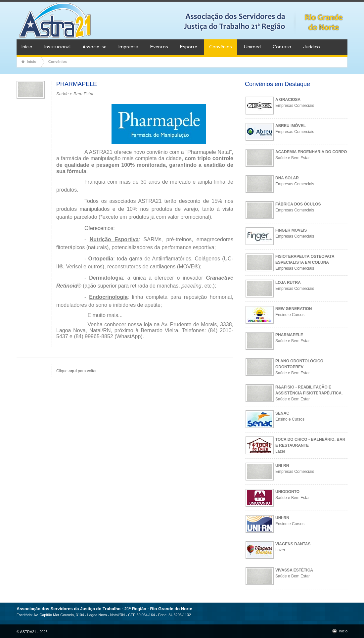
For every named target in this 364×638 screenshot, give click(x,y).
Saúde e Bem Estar (293, 158)
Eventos (159, 47)
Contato (282, 47)
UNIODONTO (287, 492)
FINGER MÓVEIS (291, 230)
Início (27, 47)
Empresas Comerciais (295, 106)
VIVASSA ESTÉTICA (294, 570)
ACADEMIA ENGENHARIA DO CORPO (311, 152)
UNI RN (282, 466)
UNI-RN (282, 518)
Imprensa (128, 47)
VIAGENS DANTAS (293, 544)
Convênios (221, 47)
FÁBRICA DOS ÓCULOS (298, 204)
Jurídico (312, 47)
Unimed (252, 47)
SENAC (282, 413)
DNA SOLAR (287, 178)
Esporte (189, 47)
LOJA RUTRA (288, 283)
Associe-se (94, 47)
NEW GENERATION (294, 309)
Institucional (57, 47)
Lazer (280, 451)
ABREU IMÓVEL (291, 126)
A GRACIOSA (288, 100)
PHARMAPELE (289, 335)
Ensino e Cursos (290, 315)
